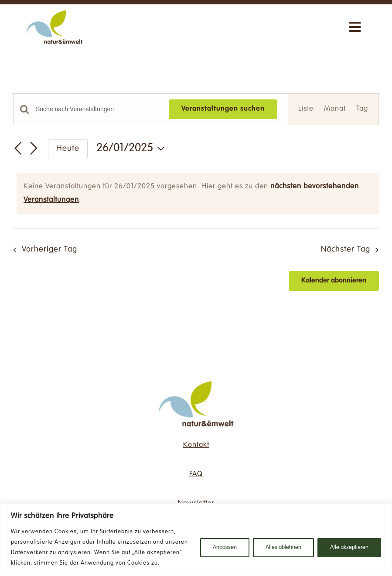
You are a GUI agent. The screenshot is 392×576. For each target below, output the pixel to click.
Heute (68, 149)
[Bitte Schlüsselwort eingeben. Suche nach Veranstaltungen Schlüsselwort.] (97, 109)
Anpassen (225, 548)
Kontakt (196, 445)
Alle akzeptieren (349, 548)
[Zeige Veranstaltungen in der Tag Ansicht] (362, 109)
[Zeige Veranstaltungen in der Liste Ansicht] (306, 109)
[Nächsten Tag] (34, 148)
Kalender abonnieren (334, 281)
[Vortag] (18, 148)
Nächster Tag (346, 250)
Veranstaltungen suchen (223, 109)
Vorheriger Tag (49, 250)
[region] (196, 540)
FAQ (196, 474)
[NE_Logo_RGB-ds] (196, 381)
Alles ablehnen (283, 548)
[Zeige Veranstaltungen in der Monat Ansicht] (335, 109)
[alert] (198, 194)
